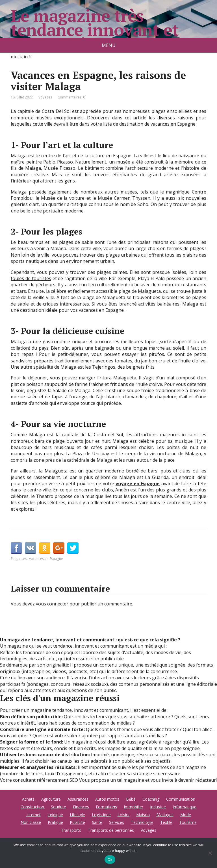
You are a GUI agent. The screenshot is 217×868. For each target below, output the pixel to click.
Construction (32, 807)
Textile (166, 822)
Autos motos (107, 799)
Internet (33, 815)
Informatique (185, 807)
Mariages (165, 815)
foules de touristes (31, 278)
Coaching (151, 799)
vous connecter (52, 604)
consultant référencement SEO (45, 780)
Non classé (31, 822)
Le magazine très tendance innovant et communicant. (95, 30)
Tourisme (188, 822)
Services (117, 822)
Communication (181, 799)
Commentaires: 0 (71, 97)
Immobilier (134, 807)
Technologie (142, 822)
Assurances (78, 799)
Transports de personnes (111, 830)
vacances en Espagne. (102, 310)
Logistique (101, 815)
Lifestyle (77, 815)
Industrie (158, 807)
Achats (28, 799)
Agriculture (51, 799)
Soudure (58, 807)
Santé (97, 822)
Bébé (131, 799)
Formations (106, 807)
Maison (143, 815)
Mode (186, 815)
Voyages (45, 97)
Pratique (55, 822)
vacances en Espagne (46, 559)
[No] (210, 853)
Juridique (55, 815)
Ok (110, 860)
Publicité (77, 822)
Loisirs (123, 815)
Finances (81, 807)
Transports (71, 830)
